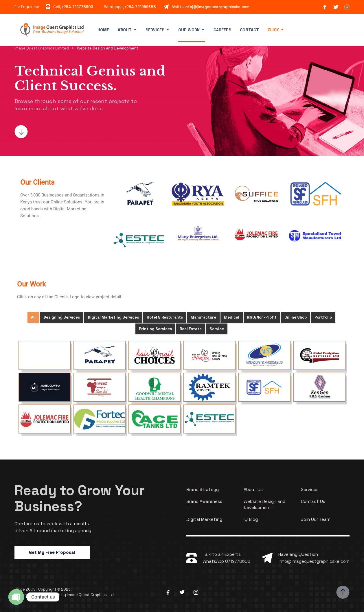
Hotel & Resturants (165, 317)
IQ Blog (251, 519)
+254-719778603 (77, 7)
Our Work (189, 30)
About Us (253, 489)
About (125, 30)
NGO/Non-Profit (262, 317)
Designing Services (62, 317)
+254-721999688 (140, 7)
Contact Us (313, 501)
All (33, 317)
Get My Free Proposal (52, 552)
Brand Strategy (203, 489)
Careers (222, 30)
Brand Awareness (204, 501)
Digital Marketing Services (113, 317)
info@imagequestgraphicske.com (314, 561)
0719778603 (238, 561)
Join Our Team (316, 519)
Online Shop (296, 317)
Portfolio (323, 317)
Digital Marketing (204, 519)
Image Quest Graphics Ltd (90, 595)
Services (155, 30)
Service (217, 329)
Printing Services (155, 329)
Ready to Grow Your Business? (80, 498)
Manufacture (203, 317)
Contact (249, 30)
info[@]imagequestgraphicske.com (217, 7)
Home (103, 30)
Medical (232, 317)
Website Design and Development (264, 504)
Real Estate (191, 329)
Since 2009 (25, 589)
